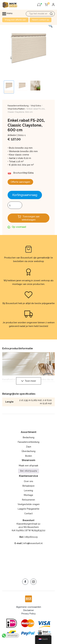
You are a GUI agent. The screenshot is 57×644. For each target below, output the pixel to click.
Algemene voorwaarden (29, 607)
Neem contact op (41, 20)
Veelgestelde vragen (29, 504)
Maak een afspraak (28, 466)
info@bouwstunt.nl (33, 543)
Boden (29, 456)
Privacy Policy (29, 614)
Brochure (18, 173)
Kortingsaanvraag (25, 195)
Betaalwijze (28, 486)
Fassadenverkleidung (18, 106)
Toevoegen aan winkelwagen (31, 218)
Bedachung (29, 437)
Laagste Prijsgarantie (29, 509)
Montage (28, 495)
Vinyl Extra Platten (16, 109)
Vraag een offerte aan (15, 20)
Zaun (29, 447)
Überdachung (28, 451)
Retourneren (28, 500)
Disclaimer (29, 610)
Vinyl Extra (36, 106)
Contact (28, 514)
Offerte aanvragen (20, 182)
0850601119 (31, 537)
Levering (28, 491)
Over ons (28, 481)
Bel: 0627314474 (29, 471)
